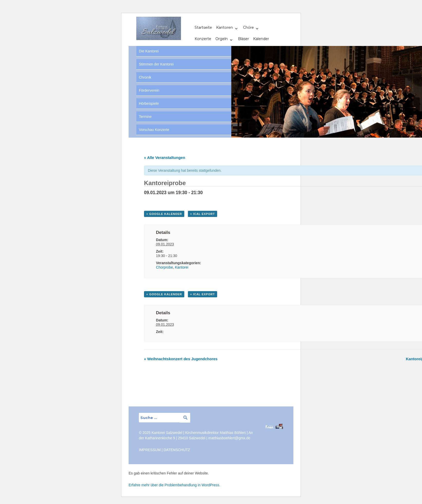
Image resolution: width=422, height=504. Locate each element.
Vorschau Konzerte (154, 130)
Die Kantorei (149, 51)
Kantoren (224, 27)
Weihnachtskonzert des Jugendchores (181, 359)
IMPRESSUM (150, 450)
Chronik (145, 77)
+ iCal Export (203, 214)
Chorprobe (165, 267)
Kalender (261, 39)
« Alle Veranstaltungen (165, 158)
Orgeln (222, 39)
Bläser (243, 39)
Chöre (248, 27)
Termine (145, 117)
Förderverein (149, 90)
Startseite (203, 27)
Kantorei (181, 267)
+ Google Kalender (164, 214)
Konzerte (203, 39)
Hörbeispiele (149, 103)
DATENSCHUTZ (177, 450)
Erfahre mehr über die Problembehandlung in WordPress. (174, 485)
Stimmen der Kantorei (156, 64)
